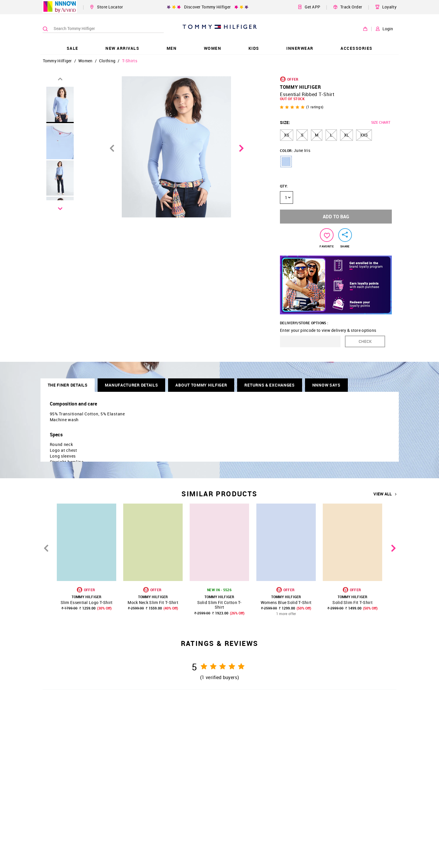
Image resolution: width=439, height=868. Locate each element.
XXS (364, 135)
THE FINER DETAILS (68, 385)
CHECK (365, 341)
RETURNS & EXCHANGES (269, 385)
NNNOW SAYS (326, 385)
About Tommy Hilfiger (201, 385)
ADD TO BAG (336, 217)
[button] (286, 162)
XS (287, 135)
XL (347, 135)
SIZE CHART (381, 122)
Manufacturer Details (131, 385)
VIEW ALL (385, 494)
